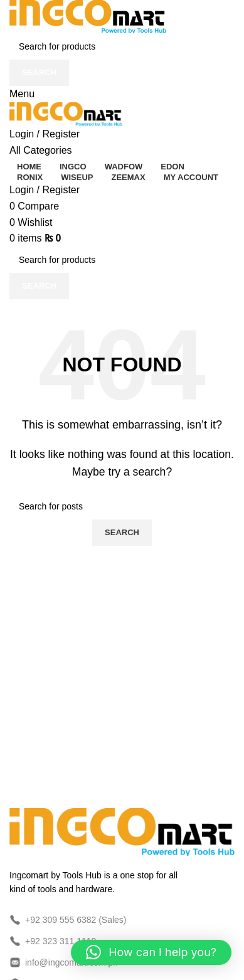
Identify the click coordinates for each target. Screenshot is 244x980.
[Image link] (122, 831)
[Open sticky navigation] (41, 150)
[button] (151, 952)
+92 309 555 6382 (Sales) (68, 920)
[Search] (122, 46)
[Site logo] (88, 16)
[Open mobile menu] (22, 94)
